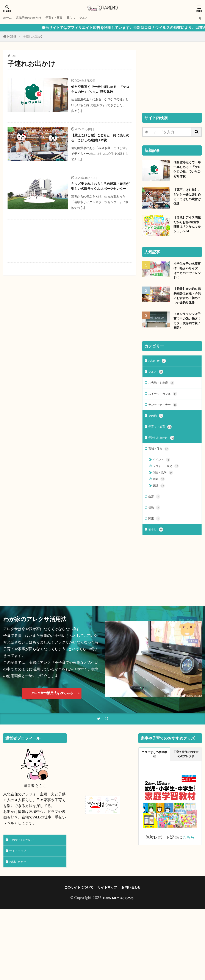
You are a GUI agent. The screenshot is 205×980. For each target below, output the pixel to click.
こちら (189, 897)
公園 (160, 531)
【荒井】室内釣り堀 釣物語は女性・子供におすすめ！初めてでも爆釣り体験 (187, 321)
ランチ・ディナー (166, 448)
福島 (155, 563)
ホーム (9, 18)
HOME (12, 37)
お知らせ (159, 400)
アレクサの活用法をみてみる (52, 751)
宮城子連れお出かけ (35, 18)
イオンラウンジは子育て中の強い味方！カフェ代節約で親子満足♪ (186, 355)
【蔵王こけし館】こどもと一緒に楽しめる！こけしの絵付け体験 (99, 152)
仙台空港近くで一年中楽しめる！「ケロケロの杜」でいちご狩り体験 (99, 94)
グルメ (103, 18)
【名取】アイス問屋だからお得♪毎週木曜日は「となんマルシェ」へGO (187, 241)
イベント (163, 509)
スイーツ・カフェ (166, 436)
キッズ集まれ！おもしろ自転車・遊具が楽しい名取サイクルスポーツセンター (99, 210)
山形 (155, 551)
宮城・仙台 (161, 496)
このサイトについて (26, 900)
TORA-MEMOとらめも (118, 961)
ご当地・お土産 (164, 424)
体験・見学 (165, 524)
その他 (157, 460)
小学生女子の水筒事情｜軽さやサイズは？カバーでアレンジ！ (186, 290)
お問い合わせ (20, 924)
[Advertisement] (69, 270)
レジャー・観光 (169, 516)
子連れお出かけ (33, 36)
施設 (160, 539)
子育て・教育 (67, 18)
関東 (155, 575)
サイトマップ (20, 912)
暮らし (88, 18)
